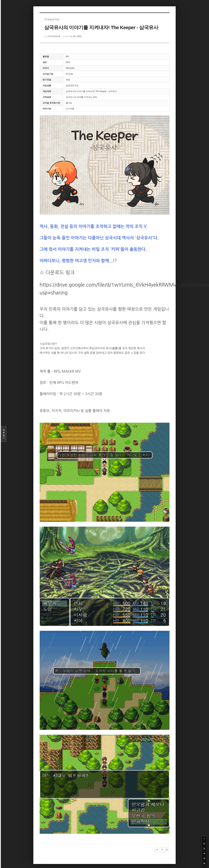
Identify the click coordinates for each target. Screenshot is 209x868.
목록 (4, 434)
